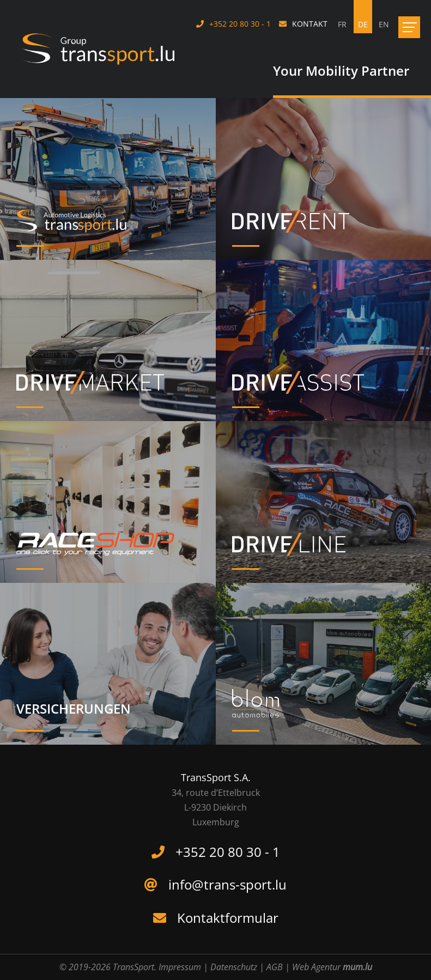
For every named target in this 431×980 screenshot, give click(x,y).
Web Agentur (316, 967)
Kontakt (310, 24)
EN (384, 24)
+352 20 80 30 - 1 (240, 24)
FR (342, 24)
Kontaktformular (228, 918)
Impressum (180, 967)
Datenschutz (234, 967)
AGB (275, 967)
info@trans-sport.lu (227, 884)
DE (363, 24)
